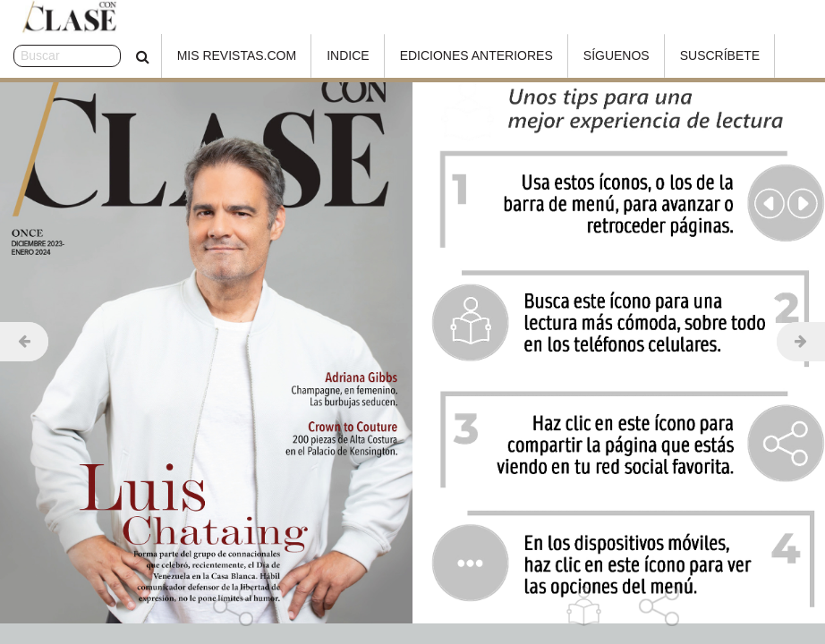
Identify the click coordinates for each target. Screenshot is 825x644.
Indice (304, 55)
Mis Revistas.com (192, 55)
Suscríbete (675, 55)
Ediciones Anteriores (432, 55)
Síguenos (572, 55)
